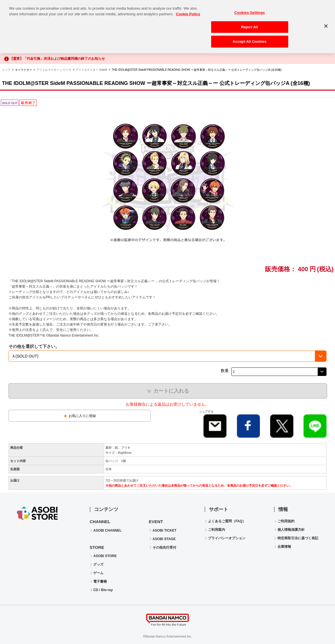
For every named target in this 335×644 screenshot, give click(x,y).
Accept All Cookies (250, 38)
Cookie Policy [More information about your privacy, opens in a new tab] (188, 11)
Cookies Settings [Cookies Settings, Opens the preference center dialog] (250, 9)
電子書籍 (100, 581)
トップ (6, 70)
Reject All (250, 24)
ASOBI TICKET (165, 530)
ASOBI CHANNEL (107, 530)
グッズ (98, 564)
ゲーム (98, 573)
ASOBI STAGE (164, 539)
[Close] (326, 23)
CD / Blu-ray (103, 590)
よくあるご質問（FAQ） (227, 521)
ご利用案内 (217, 530)
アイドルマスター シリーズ (54, 70)
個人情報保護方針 (291, 530)
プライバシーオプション (227, 538)
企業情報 (284, 547)
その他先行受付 (164, 547)
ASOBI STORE (105, 556)
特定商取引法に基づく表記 (298, 538)
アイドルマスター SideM (91, 70)
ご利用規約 (286, 521)
